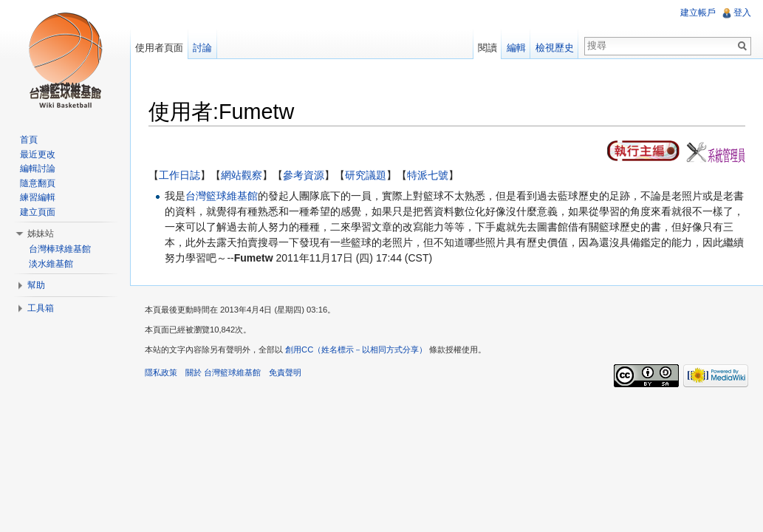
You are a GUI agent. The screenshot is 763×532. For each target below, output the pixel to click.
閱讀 (487, 48)
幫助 (36, 285)
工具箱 (41, 308)
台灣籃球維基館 (222, 196)
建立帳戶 (698, 13)
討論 (202, 48)
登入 (742, 13)
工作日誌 (179, 175)
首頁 (29, 140)
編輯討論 (38, 168)
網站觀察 (242, 175)
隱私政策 (161, 372)
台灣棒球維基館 (60, 249)
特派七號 (428, 175)
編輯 (516, 48)
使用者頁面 (159, 48)
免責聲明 (285, 372)
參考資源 (304, 175)
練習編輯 (38, 197)
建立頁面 (38, 212)
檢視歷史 (555, 48)
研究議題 (366, 175)
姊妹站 (41, 233)
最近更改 (38, 154)
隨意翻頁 (38, 183)
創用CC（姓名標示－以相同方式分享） (356, 349)
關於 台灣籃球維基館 (223, 372)
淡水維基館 (51, 264)
